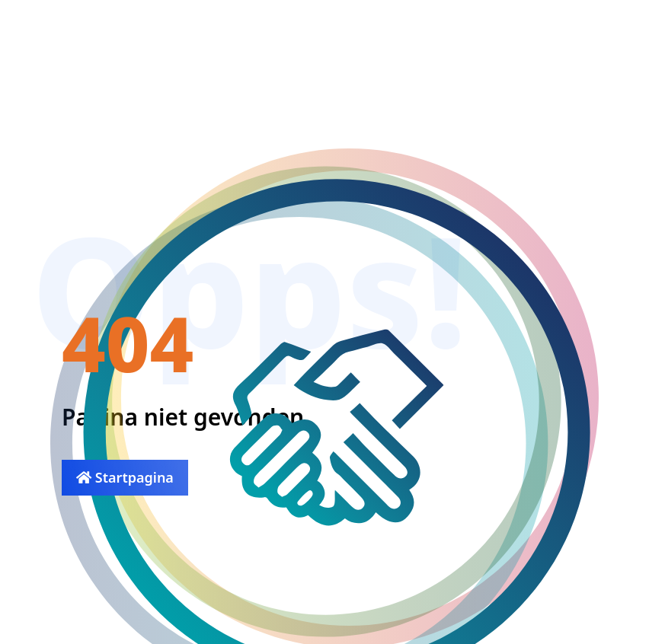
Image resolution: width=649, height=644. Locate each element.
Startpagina (125, 477)
